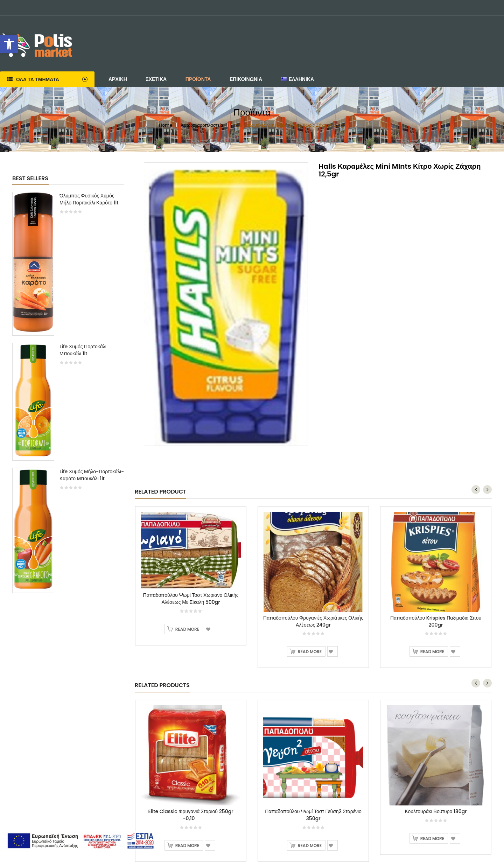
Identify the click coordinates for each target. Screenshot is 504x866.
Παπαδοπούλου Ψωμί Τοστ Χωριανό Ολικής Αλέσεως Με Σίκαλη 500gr (191, 599)
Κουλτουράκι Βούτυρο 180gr (436, 811)
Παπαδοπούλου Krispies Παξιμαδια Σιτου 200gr (436, 621)
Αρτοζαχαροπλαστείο (202, 125)
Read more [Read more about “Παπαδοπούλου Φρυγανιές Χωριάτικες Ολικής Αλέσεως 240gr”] (310, 652)
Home (166, 125)
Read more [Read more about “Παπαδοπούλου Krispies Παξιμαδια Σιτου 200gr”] (432, 652)
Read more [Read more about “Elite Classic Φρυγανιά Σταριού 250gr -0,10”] (187, 846)
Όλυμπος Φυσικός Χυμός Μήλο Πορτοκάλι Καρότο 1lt (89, 199)
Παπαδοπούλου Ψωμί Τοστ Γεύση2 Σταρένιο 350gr (313, 815)
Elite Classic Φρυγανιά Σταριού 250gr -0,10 (191, 815)
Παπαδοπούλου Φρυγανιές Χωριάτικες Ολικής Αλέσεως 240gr (313, 621)
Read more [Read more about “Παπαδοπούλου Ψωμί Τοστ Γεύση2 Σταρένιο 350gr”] (310, 846)
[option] (68, 396)
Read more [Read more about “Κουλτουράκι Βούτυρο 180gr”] (432, 839)
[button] (9, 44)
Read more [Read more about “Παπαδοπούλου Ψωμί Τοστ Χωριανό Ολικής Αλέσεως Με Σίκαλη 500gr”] (187, 629)
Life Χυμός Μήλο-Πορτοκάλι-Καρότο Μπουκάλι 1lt (92, 475)
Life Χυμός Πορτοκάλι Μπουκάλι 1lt (83, 350)
